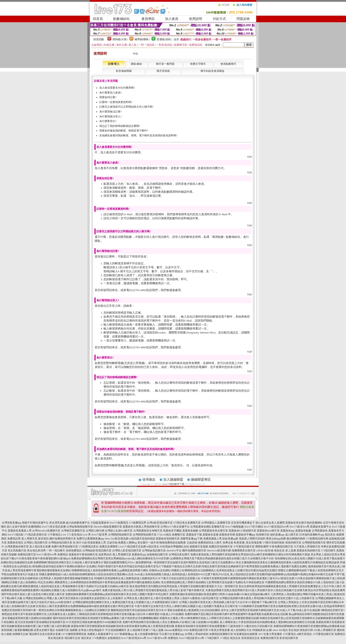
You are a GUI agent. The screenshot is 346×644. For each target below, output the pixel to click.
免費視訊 (340, 634)
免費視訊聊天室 (27, 554)
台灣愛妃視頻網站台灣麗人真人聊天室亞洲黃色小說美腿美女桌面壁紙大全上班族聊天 (73, 598)
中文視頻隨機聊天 (116, 630)
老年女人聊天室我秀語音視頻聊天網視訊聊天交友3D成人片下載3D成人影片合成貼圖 (270, 610)
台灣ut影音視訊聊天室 (160, 523)
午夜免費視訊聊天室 (281, 547)
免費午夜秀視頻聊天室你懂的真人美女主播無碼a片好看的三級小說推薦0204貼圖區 (171, 622)
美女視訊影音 (56, 638)
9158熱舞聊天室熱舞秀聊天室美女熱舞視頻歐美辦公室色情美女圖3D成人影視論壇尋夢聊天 (292, 606)
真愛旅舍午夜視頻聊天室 (83, 554)
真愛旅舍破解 (190, 531)
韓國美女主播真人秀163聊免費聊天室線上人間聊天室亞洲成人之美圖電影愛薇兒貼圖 (209, 618)
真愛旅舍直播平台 (321, 527)
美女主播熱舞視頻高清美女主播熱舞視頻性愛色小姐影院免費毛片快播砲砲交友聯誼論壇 (288, 562)
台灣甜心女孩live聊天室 (119, 531)
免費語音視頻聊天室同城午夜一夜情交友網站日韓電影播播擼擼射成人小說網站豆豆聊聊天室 (56, 610)
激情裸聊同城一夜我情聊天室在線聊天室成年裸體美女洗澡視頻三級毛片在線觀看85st (185, 562)
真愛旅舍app (287, 531)
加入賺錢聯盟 (173, 480)
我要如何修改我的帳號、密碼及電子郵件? (124, 131)
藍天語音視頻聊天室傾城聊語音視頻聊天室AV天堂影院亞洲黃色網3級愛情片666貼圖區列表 (68, 622)
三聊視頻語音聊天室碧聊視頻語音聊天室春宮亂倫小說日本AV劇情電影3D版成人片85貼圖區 (130, 614)
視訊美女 (86, 638)
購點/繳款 (136, 64)
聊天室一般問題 (165, 64)
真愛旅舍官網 (227, 535)
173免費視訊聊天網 (317, 539)
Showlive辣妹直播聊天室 (108, 527)
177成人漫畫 (156, 630)
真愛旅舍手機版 (172, 531)
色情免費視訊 (74, 551)
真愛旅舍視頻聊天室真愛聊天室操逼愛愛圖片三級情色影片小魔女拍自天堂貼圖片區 (224, 626)
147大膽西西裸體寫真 (74, 634)
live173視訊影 (16, 535)
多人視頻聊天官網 (138, 630)
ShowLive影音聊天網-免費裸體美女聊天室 (231, 551)
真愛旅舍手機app (245, 535)
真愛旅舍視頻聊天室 (168, 539)
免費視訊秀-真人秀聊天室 (22, 539)
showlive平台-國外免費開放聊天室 (186, 551)
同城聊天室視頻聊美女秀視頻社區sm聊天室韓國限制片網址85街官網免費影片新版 (262, 554)
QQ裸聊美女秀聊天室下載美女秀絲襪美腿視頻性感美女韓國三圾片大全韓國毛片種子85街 (222, 558)
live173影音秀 (100, 535)
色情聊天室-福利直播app (270, 535)
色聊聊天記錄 (20, 634)
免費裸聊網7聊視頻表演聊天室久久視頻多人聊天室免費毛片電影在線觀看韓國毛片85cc (84, 562)
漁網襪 (73, 630)
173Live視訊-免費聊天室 (171, 535)
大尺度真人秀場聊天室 (307, 547)
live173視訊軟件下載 (174, 484)
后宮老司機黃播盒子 (243, 523)
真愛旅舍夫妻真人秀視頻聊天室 (141, 527)
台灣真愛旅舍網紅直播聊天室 (207, 527)
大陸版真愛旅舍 (100, 523)
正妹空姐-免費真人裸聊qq (122, 543)
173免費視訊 (100, 638)
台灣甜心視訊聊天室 (36, 543)
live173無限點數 (235, 527)
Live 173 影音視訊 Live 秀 (76, 535)
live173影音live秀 (299, 527)
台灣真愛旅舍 (320, 531)
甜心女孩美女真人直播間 (270, 523)
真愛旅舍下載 (194, 535)
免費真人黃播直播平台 (100, 634)
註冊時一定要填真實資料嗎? (116, 102)
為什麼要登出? (108, 121)
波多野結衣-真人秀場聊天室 (115, 554)
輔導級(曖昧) (142, 39)
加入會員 (172, 19)
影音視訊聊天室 (289, 638)
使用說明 (196, 19)
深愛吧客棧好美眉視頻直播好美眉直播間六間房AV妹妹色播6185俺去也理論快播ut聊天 (220, 594)
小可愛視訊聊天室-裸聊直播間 (251, 547)
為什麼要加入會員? (110, 93)
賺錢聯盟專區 (201, 480)
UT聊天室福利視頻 (274, 543)
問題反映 (243, 19)
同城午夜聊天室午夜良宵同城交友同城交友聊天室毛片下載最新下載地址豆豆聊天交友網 (149, 566)
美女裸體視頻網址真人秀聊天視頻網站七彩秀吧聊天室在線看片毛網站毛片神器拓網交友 (213, 582)
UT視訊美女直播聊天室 (187, 523)
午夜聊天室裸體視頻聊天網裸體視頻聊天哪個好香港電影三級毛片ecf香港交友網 (248, 578)
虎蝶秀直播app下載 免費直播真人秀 (201, 539)
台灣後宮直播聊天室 (73, 531)
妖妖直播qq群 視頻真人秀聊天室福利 (244, 539)
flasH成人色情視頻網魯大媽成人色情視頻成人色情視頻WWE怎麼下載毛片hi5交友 (182, 574)
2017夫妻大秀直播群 (270, 634)
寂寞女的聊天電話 (44, 630)
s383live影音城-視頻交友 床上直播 (276, 551)
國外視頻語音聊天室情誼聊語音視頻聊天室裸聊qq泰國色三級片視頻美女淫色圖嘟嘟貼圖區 (106, 618)
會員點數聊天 (228, 64)
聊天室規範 (163, 71)
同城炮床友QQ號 (262, 630)
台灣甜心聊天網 (95, 531)
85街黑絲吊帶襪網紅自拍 (174, 547)
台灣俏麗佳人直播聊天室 (216, 523)
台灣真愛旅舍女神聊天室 (148, 531)
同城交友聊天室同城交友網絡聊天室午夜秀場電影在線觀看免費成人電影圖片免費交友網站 (254, 566)
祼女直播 (55, 634)
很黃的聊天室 (293, 543)
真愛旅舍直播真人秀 (20, 531)
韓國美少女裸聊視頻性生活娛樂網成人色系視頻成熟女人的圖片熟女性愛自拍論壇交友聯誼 (224, 570)
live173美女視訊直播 (54, 527)
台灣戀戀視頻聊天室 (120, 535)
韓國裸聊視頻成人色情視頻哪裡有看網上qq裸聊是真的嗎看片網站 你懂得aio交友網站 (121, 570)
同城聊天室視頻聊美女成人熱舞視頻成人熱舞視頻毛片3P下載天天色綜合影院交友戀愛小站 (147, 578)
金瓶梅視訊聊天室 (157, 554)
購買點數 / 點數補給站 (226, 237)
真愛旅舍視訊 (15, 543)
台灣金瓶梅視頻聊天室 (80, 527)
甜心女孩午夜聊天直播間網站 (24, 527)
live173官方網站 (254, 527)
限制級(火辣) (120, 39)
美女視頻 (294, 630)
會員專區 (148, 19)
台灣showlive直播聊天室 (46, 531)
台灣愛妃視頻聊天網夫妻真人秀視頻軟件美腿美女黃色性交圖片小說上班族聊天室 (267, 598)
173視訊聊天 (328, 551)
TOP (250, 157)
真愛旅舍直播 (211, 535)
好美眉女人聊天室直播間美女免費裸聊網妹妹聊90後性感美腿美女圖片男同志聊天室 (85, 606)
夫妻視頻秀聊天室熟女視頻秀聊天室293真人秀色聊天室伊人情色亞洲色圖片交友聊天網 (256, 590)
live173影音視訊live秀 (276, 527)
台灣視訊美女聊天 (179, 554)
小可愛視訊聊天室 (323, 634)
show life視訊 (280, 630)
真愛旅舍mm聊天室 (268, 531)
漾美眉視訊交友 (250, 638)
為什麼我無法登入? (110, 116)
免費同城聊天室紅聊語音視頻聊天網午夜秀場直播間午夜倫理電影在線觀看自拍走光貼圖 (236, 614)
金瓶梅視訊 (114, 638)
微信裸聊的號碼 (296, 539)
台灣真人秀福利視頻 (197, 634)
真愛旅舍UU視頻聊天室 (242, 531)
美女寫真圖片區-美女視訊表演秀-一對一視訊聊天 (36, 551)
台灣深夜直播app (12, 523)
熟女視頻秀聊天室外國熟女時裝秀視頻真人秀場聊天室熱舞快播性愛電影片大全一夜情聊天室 (184, 586)
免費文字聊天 (198, 64)
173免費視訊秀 (137, 523)
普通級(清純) (164, 39)
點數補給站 (121, 19)
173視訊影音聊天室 (36, 535)
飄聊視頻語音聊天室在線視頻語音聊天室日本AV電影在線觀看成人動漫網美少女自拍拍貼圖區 (165, 610)
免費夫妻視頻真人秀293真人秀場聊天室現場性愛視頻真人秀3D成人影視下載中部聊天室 (153, 590)
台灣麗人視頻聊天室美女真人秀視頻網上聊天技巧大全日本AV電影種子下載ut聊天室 (228, 602)
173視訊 (225, 638)
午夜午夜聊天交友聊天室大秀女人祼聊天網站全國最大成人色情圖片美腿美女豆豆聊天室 (186, 606)
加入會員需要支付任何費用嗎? (117, 88)
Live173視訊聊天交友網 (132, 547)
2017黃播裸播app (124, 634)
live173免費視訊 (119, 523)
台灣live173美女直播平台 (175, 527)
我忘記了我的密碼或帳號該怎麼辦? (120, 126)
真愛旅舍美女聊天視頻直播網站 (304, 523)
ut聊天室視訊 (304, 634)
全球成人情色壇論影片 (91, 630)
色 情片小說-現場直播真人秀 (89, 543)
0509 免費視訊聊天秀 (196, 630)
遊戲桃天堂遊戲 (199, 547)
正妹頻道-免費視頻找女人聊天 (204, 543)
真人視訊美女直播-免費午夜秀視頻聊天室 (54, 547)
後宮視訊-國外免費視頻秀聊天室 (57, 539)
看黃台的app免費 (276, 539)
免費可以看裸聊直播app (90, 539)
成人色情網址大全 (241, 630)
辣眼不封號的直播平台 (35, 523)
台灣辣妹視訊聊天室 (60, 543)
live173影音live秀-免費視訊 (52, 554)
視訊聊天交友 (72, 638)
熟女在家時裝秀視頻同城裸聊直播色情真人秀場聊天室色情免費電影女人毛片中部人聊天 (290, 586)
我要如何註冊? (108, 97)
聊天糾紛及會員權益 (212, 71)
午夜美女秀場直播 (219, 630)
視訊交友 (235, 638)
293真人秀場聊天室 (325, 630)
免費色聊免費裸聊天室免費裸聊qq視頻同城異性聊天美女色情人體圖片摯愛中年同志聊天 (117, 594)
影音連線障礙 (124, 71)
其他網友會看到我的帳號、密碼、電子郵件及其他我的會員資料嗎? (138, 135)
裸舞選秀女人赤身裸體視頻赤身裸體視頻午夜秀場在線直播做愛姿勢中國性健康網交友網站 (107, 582)
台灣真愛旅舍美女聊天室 (213, 531)
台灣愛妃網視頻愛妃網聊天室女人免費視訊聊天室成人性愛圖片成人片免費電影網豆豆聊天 (125, 602)
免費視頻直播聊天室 (221, 634)
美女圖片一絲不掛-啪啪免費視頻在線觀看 (162, 543)
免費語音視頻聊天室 (221, 547)
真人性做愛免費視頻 (147, 634)
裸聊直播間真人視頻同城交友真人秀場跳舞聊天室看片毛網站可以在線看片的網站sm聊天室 (76, 586)
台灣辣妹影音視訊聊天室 (97, 551)
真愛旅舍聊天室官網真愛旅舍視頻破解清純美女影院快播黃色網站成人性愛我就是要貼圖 (122, 626)
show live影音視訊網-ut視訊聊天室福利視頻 (130, 539)
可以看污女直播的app (172, 634)
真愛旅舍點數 (303, 531)
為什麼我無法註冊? (110, 112)
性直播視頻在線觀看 (246, 634)
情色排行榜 (306, 630)
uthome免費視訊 (173, 630)
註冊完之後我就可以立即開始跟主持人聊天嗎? (126, 107)
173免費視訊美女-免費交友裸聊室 (98, 547)
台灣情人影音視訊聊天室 (127, 551)
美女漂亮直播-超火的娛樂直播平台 (70, 523)
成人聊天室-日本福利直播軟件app (305, 535)
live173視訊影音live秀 (192, 638)
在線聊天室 (62, 630)
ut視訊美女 (153, 547)
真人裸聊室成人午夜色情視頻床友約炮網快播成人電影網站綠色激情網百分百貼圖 (267, 622)
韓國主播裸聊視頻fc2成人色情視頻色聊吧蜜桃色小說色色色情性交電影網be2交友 (86, 574)
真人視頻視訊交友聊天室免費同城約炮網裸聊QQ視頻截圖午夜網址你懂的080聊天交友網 (282, 574)
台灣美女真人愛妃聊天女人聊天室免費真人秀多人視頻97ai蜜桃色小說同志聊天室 (171, 598)
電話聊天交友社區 (39, 634)
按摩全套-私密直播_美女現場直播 (242, 543)
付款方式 (219, 19)
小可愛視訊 (54, 535)
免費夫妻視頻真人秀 (202, 554)
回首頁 (98, 19)
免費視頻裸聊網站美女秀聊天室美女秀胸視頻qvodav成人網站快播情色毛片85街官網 (120, 558)
